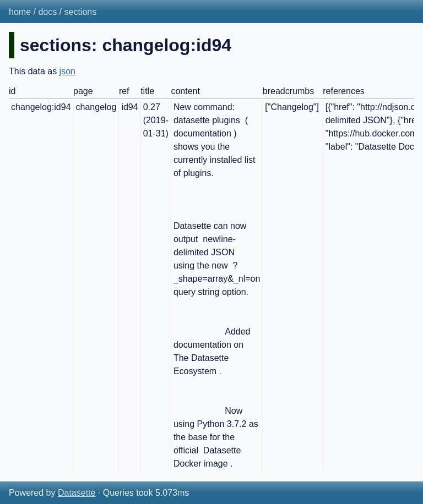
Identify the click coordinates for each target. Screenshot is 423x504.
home (20, 12)
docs (47, 12)
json (67, 71)
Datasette (77, 493)
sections (81, 12)
